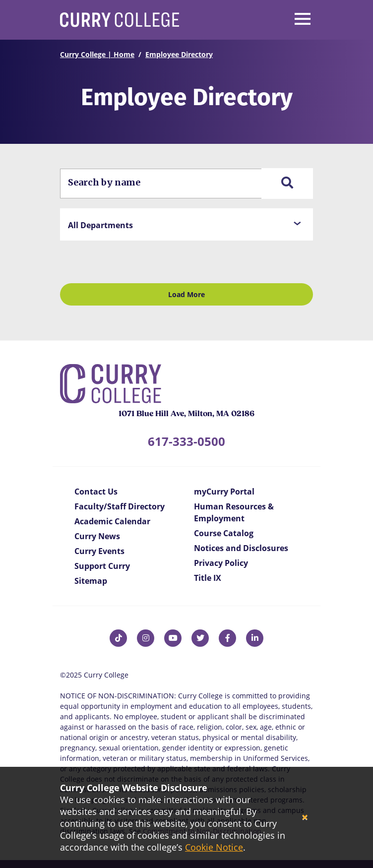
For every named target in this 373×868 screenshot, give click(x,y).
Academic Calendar (112, 521)
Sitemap (91, 581)
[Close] (305, 818)
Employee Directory (179, 54)
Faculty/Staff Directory (120, 506)
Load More (186, 294)
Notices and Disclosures (241, 548)
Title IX (208, 578)
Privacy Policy (221, 563)
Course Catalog (224, 533)
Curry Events (99, 551)
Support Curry (102, 566)
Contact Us (96, 492)
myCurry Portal (224, 492)
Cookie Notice (214, 847)
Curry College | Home (97, 54)
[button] (186, 224)
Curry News (97, 536)
